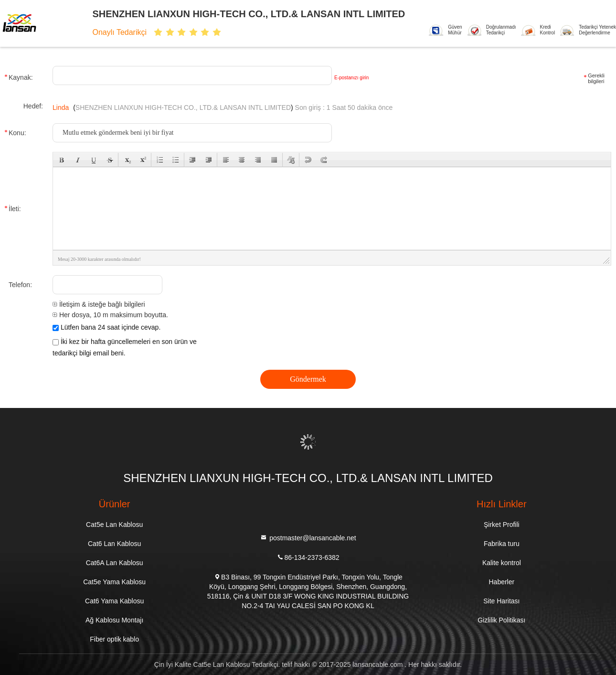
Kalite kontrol (502, 563)
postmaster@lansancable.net (308, 537)
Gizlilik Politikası (501, 620)
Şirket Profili (502, 525)
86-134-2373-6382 (308, 557)
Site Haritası (501, 601)
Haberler (501, 582)
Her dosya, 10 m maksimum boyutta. (110, 315)
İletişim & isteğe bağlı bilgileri (99, 304)
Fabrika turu (502, 544)
